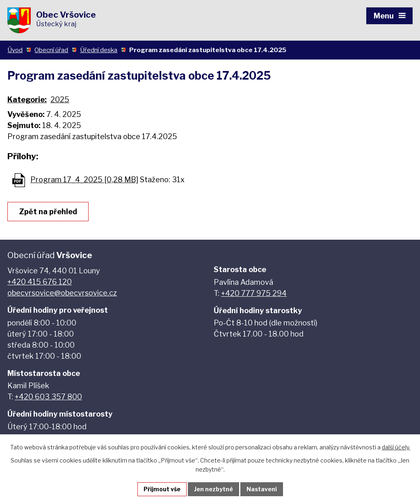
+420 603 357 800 (48, 397)
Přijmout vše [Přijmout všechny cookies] (162, 489)
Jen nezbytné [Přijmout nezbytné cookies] (213, 489)
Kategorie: (27, 100)
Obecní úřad (51, 50)
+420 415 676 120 (40, 282)
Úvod (15, 50)
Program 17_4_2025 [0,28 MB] (84, 180)
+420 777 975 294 (254, 293)
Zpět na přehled (48, 212)
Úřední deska (99, 50)
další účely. (396, 447)
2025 (60, 100)
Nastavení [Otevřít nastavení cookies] (262, 489)
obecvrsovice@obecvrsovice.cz (62, 293)
